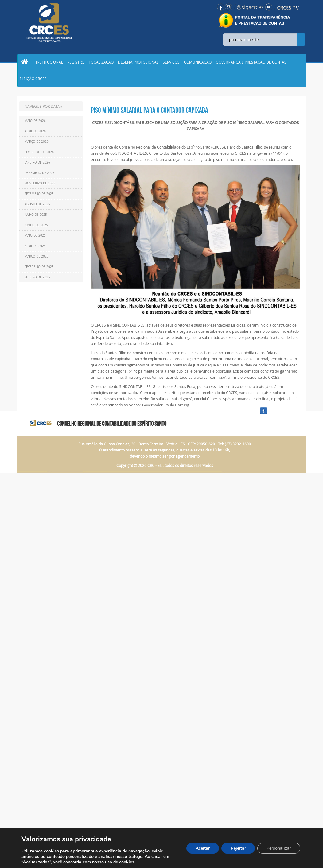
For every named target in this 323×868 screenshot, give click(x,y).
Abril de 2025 (35, 248)
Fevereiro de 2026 (39, 154)
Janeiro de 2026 (37, 164)
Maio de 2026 (35, 122)
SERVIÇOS (171, 63)
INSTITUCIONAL (49, 63)
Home (25, 63)
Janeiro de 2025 (37, 279)
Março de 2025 (37, 258)
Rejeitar (238, 848)
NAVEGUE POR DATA (42, 108)
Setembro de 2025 (39, 195)
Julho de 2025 (36, 216)
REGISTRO (76, 63)
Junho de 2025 (36, 227)
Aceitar (202, 848)
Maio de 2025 (35, 237)
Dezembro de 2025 (39, 174)
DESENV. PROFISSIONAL (138, 63)
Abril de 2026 (35, 133)
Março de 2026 (37, 143)
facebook (278, 416)
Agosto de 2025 (37, 206)
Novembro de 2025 (40, 185)
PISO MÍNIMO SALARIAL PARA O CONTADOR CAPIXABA (150, 112)
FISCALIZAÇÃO (101, 63)
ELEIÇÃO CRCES (33, 80)
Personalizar (279, 848)
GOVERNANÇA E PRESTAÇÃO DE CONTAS (251, 63)
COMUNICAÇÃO (198, 63)
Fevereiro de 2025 (39, 268)
